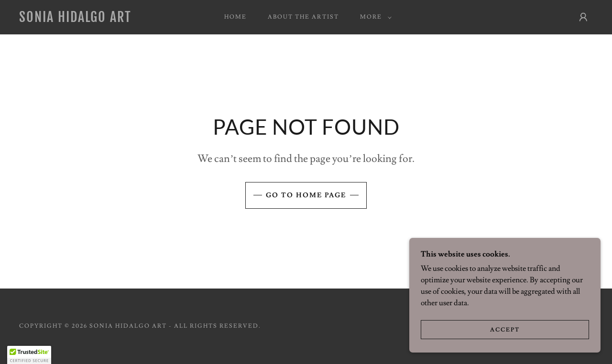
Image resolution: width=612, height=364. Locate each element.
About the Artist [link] (303, 17)
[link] (98, 20)
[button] (374, 17)
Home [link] (235, 17)
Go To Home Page (306, 195)
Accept (505, 330)
